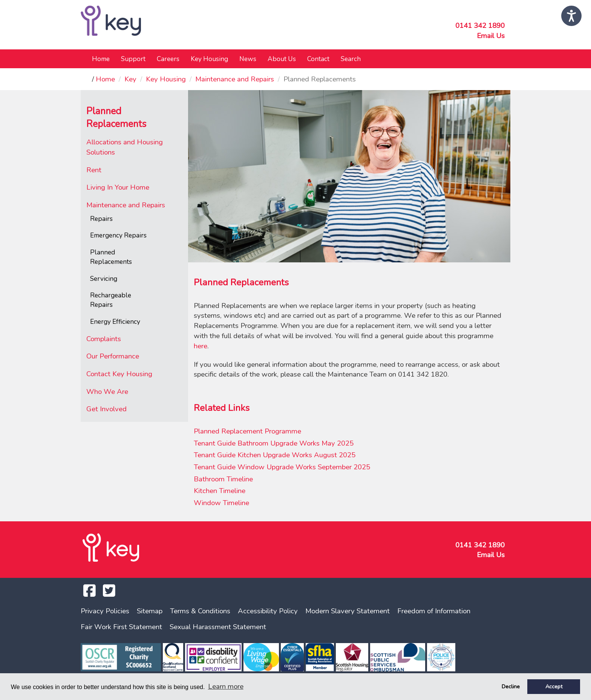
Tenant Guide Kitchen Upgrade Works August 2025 (275, 455)
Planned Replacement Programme (247, 431)
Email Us (491, 36)
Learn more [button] (226, 686)
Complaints (104, 339)
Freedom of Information (434, 611)
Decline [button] (511, 686)
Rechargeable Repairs (111, 300)
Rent (94, 170)
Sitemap (150, 611)
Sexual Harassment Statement (218, 627)
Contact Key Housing (119, 374)
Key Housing (166, 79)
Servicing (104, 279)
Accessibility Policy (268, 611)
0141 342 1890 (480, 26)
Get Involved (106, 409)
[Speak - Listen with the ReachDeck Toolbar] (571, 16)
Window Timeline (221, 503)
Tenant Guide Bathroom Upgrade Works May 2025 (274, 443)
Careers (168, 59)
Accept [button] (554, 686)
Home (101, 59)
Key (130, 79)
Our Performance (113, 356)
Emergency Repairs (118, 235)
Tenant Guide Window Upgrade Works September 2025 (282, 467)
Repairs (101, 219)
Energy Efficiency (115, 322)
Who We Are (107, 392)
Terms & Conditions (200, 611)
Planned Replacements (111, 257)
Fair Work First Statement (121, 627)
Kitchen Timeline (220, 491)
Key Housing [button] (209, 59)
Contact (318, 59)
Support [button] (133, 59)
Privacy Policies (105, 611)
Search (351, 59)
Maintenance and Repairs (235, 79)
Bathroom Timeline (223, 479)
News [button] (248, 59)
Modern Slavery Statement (348, 611)
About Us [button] (282, 59)
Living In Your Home (118, 187)
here (201, 346)
